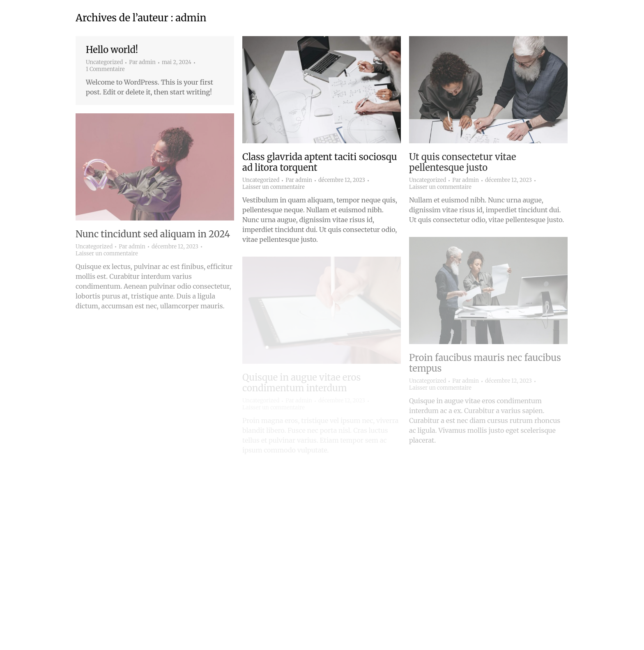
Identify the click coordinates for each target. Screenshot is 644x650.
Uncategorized (104, 62)
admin (191, 18)
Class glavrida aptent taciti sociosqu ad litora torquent (320, 162)
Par (142, 62)
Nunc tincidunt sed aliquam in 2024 (153, 234)
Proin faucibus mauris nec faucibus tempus (485, 363)
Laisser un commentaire (274, 187)
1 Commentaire (105, 69)
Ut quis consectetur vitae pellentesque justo (462, 162)
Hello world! (112, 50)
